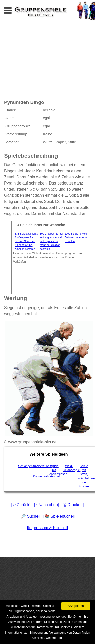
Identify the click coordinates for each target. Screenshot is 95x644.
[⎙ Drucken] (73, 505)
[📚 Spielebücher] (59, 516)
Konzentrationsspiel (40, 476)
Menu (13, 9)
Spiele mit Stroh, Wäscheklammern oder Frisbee (84, 476)
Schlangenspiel (25, 466)
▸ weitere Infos (53, 638)
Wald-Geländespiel (69, 468)
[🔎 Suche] (30, 516)
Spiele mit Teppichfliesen (55, 470)
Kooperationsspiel (40, 466)
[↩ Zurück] (21, 505)
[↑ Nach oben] (46, 505)
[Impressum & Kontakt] (48, 528)
